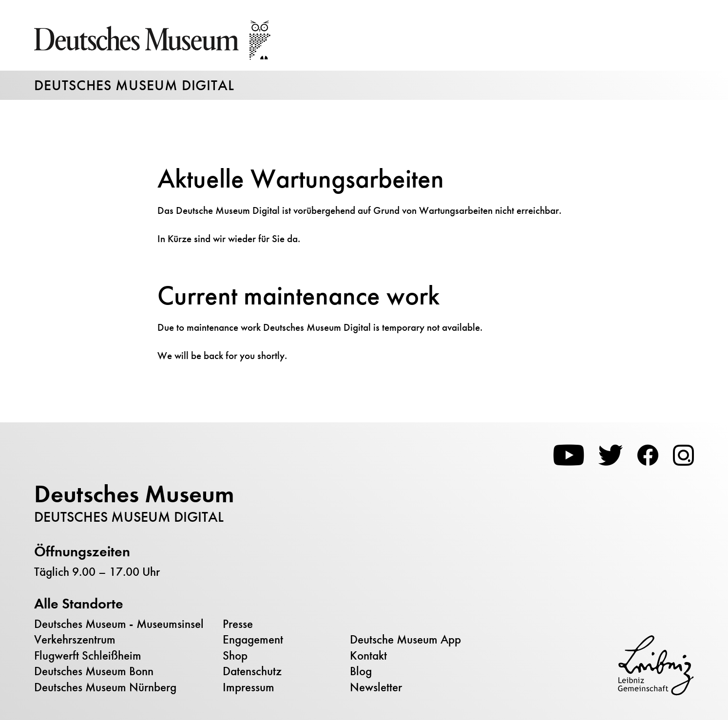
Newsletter (376, 687)
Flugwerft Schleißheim (88, 656)
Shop (235, 656)
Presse (238, 624)
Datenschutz (252, 671)
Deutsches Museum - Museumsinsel (119, 624)
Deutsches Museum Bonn (94, 671)
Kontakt (368, 656)
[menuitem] (126, 625)
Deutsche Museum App (405, 640)
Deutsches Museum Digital (134, 85)
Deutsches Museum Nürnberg (105, 687)
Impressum (249, 687)
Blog (361, 671)
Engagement (253, 640)
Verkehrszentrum (75, 640)
